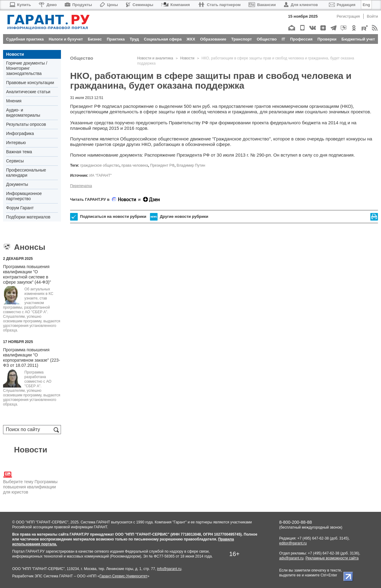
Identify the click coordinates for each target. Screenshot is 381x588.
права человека (135, 165)
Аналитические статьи (28, 92)
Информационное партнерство (24, 196)
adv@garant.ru (291, 558)
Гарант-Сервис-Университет (123, 576)
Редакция (342, 5)
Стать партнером (219, 5)
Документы (17, 184)
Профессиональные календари (26, 173)
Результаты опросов (26, 124)
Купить (20, 5)
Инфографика (20, 133)
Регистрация (348, 16)
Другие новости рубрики (179, 217)
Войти (372, 16)
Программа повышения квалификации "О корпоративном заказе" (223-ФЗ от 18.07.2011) (32, 358)
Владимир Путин (191, 165)
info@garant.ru (169, 569)
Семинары (140, 5)
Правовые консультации (30, 83)
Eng (367, 5)
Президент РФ (162, 165)
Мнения (14, 101)
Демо (48, 5)
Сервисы (15, 161)
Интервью (16, 143)
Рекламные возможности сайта (332, 558)
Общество (82, 58)
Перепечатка (81, 186)
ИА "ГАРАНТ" (100, 175)
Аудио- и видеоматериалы (23, 113)
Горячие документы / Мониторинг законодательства (27, 68)
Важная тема (19, 152)
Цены (109, 5)
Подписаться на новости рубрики (108, 217)
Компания (176, 5)
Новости (15, 54)
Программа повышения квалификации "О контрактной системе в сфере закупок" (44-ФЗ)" (27, 274)
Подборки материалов (28, 217)
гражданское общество (100, 165)
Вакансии (262, 5)
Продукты (78, 5)
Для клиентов (301, 5)
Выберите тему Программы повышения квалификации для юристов (30, 482)
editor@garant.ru (293, 543)
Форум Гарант (20, 208)
